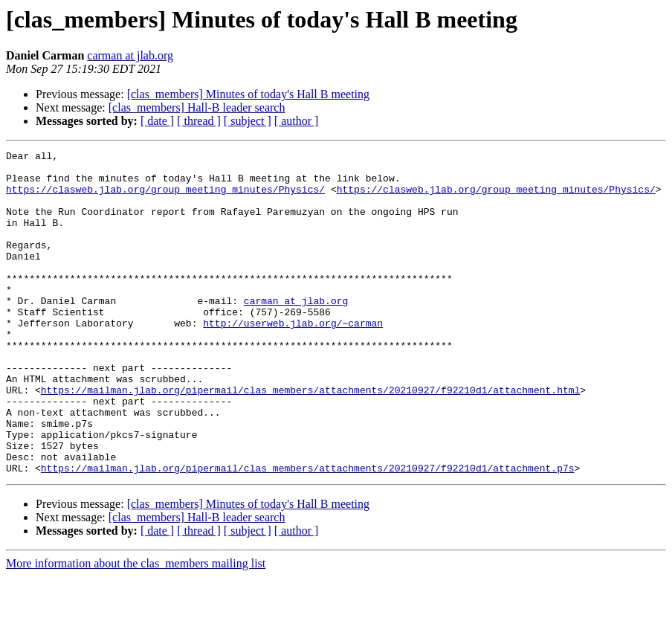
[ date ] (157, 121)
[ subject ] (248, 121)
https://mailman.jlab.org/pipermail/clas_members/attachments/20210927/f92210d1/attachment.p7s (308, 532)
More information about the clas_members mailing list (136, 628)
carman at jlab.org (130, 55)
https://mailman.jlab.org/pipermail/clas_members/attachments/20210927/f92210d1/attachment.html (310, 439)
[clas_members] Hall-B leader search (197, 107)
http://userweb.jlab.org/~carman (293, 358)
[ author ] (297, 121)
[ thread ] (199, 121)
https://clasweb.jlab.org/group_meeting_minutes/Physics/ (165, 198)
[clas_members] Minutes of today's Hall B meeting (248, 94)
